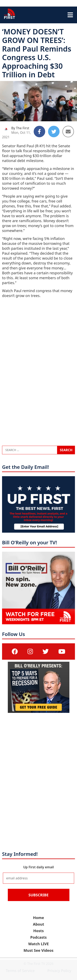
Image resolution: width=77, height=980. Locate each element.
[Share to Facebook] (39, 132)
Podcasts (39, 937)
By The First (20, 128)
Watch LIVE (38, 944)
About (38, 924)
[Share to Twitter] (54, 132)
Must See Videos (39, 950)
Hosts (38, 931)
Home (38, 918)
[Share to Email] (68, 132)
